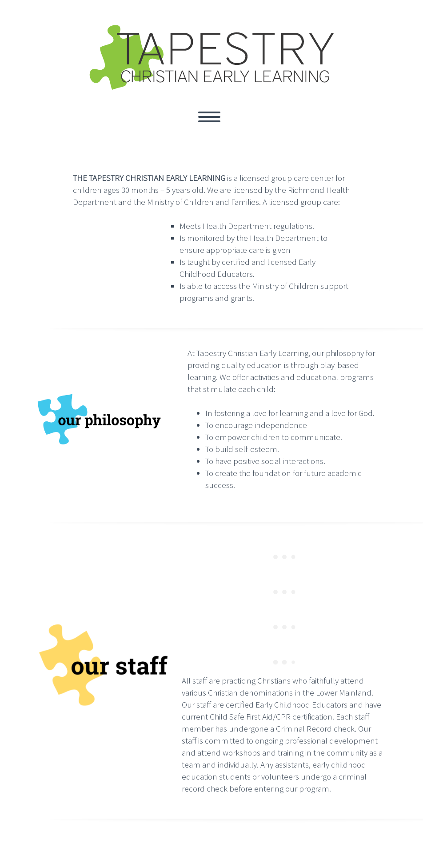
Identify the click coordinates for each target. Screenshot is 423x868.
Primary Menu (209, 117)
